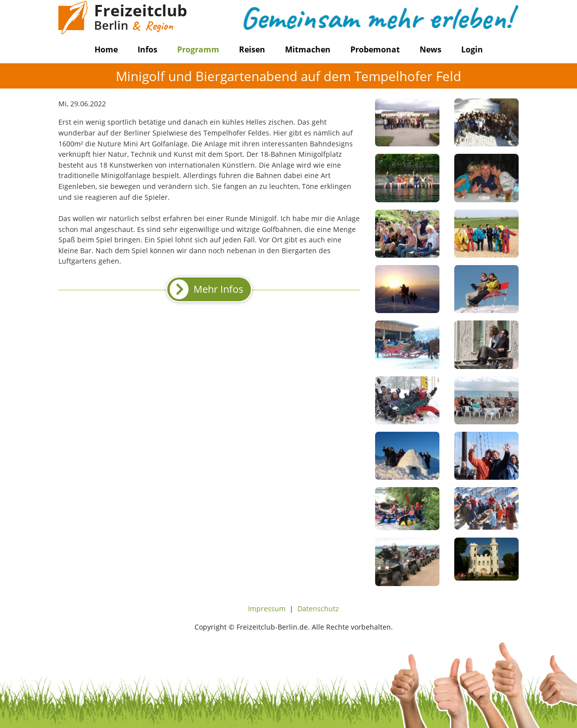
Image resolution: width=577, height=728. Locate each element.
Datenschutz (318, 609)
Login (472, 49)
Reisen (252, 49)
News (431, 49)
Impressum (267, 609)
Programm (198, 49)
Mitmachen (308, 49)
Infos (147, 49)
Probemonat (375, 49)
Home (106, 49)
